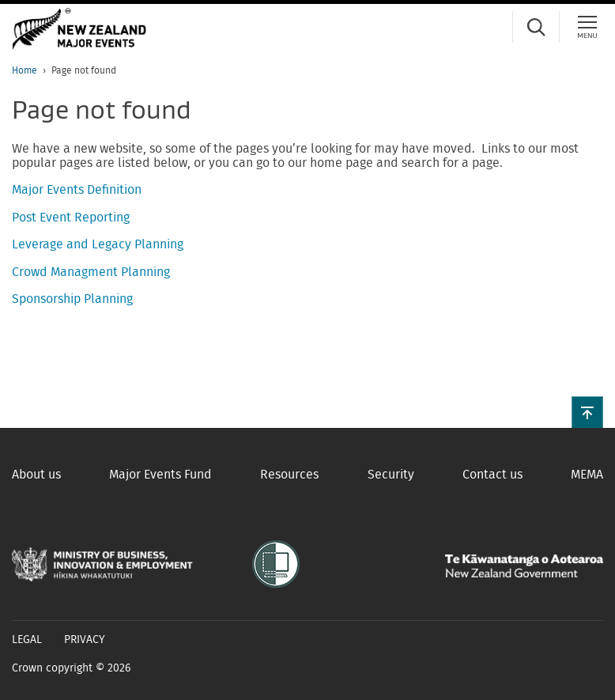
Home (25, 70)
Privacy (85, 640)
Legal (27, 640)
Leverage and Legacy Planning (98, 244)
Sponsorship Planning (72, 299)
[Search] (536, 27)
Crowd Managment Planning (91, 272)
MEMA (587, 475)
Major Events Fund (160, 475)
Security (391, 475)
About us (36, 475)
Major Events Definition (77, 190)
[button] (587, 412)
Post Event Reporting (71, 218)
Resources (289, 475)
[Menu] (587, 27)
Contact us (492, 475)
